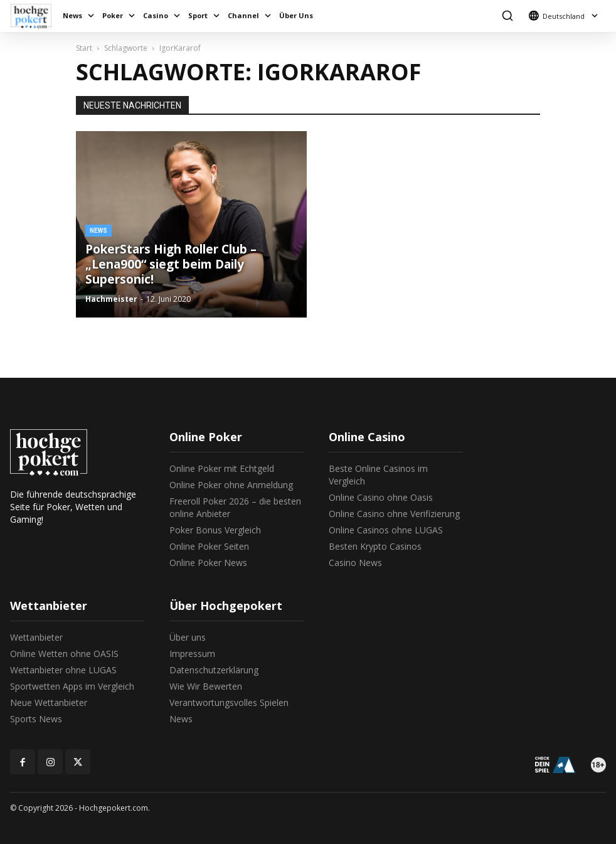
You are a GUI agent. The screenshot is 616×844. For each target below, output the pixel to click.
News (72, 15)
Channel (243, 15)
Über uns (188, 637)
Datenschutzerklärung (214, 670)
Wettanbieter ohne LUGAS (63, 670)
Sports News (36, 719)
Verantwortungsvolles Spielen (229, 702)
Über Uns (296, 15)
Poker (113, 15)
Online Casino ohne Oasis (381, 497)
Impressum (192, 654)
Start (84, 48)
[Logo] (34, 16)
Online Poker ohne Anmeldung (231, 485)
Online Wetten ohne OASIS (64, 654)
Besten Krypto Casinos (375, 546)
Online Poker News (208, 563)
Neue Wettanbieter (49, 702)
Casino (156, 15)
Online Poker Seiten (209, 546)
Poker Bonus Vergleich (215, 530)
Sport (198, 15)
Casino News (355, 563)
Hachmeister (111, 299)
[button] (507, 16)
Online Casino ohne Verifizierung (394, 514)
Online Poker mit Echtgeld (222, 468)
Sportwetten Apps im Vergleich (72, 686)
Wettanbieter (36, 637)
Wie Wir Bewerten (206, 686)
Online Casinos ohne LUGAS (386, 530)
